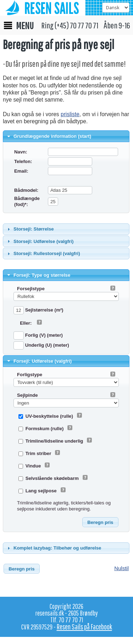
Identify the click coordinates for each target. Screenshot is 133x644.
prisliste (70, 114)
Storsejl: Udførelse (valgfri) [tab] (40, 241)
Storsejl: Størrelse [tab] (30, 229)
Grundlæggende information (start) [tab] (49, 136)
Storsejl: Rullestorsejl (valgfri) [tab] (43, 254)
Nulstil (121, 568)
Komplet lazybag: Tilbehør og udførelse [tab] (54, 548)
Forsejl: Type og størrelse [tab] (38, 275)
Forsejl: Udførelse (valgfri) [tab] (39, 361)
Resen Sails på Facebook (84, 627)
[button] (100, 522)
